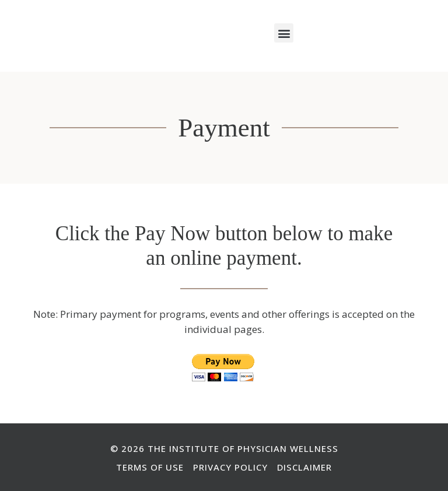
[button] (284, 33)
